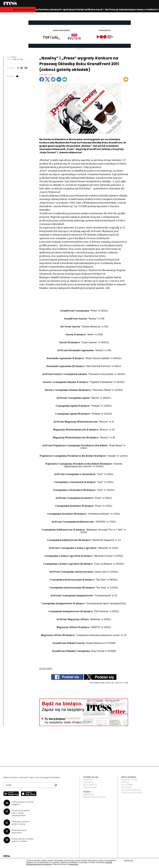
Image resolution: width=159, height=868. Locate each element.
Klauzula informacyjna (95, 797)
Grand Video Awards (132, 793)
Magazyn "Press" (130, 780)
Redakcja (88, 780)
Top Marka (127, 787)
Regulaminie (73, 864)
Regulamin (89, 794)
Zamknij (128, 861)
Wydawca (88, 782)
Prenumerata (90, 787)
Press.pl (125, 782)
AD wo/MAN (127, 785)
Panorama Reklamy (131, 790)
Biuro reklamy (90, 785)
